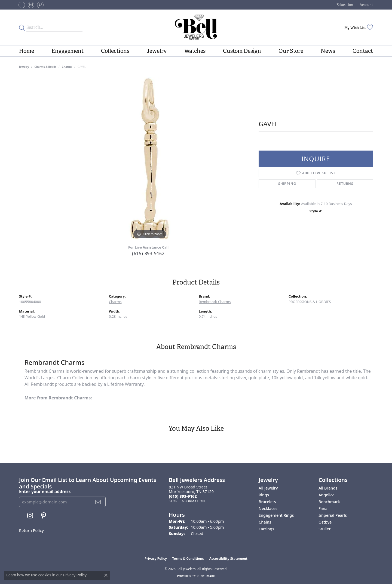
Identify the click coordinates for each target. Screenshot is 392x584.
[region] (150, 159)
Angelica (327, 495)
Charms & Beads (46, 67)
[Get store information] (187, 501)
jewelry (24, 67)
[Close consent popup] (106, 575)
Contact (363, 51)
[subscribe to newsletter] (98, 502)
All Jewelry (268, 488)
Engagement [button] (68, 51)
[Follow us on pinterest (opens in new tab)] (40, 5)
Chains (265, 522)
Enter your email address (45, 491)
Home (27, 51)
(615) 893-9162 (148, 253)
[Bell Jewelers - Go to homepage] (196, 27)
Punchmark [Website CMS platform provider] (206, 576)
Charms (67, 67)
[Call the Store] (183, 496)
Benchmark (329, 502)
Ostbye (325, 522)
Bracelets (267, 502)
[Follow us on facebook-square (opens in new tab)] (22, 5)
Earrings (266, 529)
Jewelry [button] (157, 51)
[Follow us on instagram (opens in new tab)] (31, 5)
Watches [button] (195, 51)
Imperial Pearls (333, 515)
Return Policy (31, 531)
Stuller (325, 529)
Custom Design (242, 51)
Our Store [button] (291, 51)
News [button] (328, 51)
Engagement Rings (276, 515)
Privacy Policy (156, 559)
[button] (344, 5)
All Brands (328, 488)
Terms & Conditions (188, 559)
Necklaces (268, 508)
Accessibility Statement (228, 559)
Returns (345, 184)
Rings (264, 495)
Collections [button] (115, 51)
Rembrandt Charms (215, 302)
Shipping (287, 184)
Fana (323, 508)
